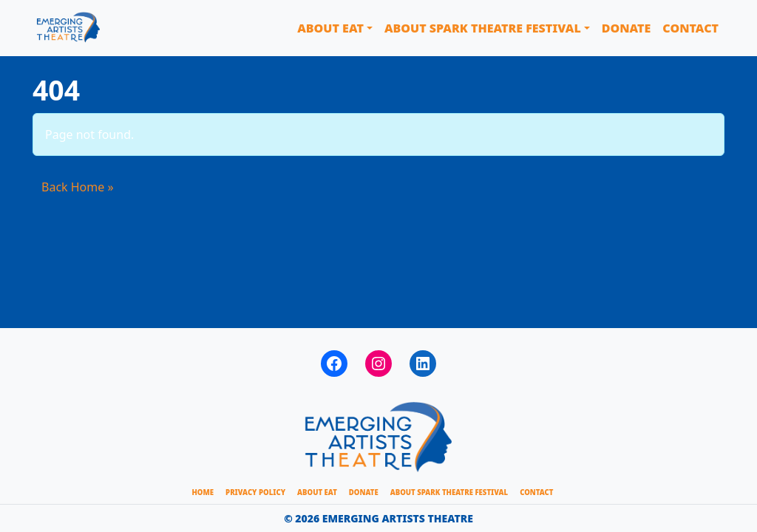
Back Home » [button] (78, 187)
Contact (690, 28)
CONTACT (536, 492)
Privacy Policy (255, 492)
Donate (627, 28)
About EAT (330, 28)
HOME (203, 492)
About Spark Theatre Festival (483, 28)
